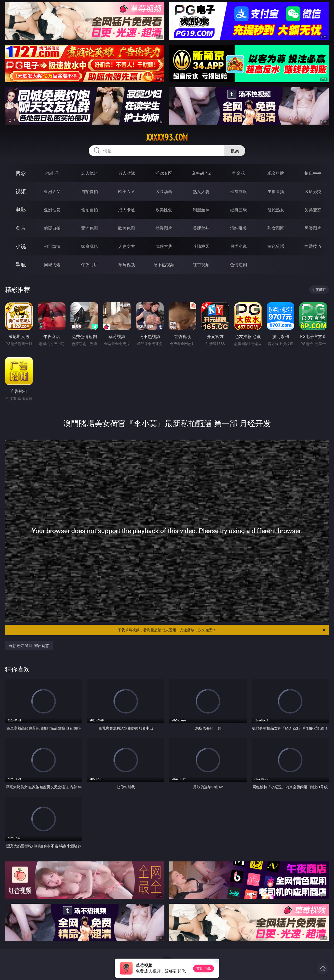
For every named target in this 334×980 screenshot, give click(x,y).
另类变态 (313, 210)
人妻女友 (127, 246)
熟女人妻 (201, 191)
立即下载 (204, 968)
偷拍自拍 (90, 210)
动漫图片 (164, 228)
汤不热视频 (164, 265)
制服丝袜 (201, 210)
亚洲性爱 (52, 210)
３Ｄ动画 (164, 191)
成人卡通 (127, 210)
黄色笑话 (276, 246)
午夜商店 (90, 265)
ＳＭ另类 (313, 191)
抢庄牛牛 (313, 173)
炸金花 (238, 173)
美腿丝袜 (201, 228)
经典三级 (238, 210)
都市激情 (52, 246)
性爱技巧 (313, 246)
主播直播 (276, 191)
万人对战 (127, 173)
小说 (21, 246)
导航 (21, 264)
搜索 (235, 151)
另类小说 (238, 246)
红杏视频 (201, 265)
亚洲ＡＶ (52, 191)
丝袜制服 (238, 191)
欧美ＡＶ (127, 191)
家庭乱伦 (90, 246)
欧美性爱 (164, 210)
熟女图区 (276, 228)
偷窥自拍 (52, 228)
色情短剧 (238, 265)
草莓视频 (127, 265)
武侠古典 (164, 246)
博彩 (21, 173)
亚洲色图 (90, 228)
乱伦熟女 (276, 210)
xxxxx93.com (167, 137)
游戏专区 (164, 173)
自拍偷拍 (90, 191)
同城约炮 (52, 265)
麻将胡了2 (201, 173)
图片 (21, 228)
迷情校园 (201, 246)
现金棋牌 (276, 173)
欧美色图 (127, 228)
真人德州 (90, 173)
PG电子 (52, 173)
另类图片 (313, 228)
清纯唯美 (238, 228)
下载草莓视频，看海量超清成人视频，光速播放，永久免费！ (222, 630)
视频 (21, 191)
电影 (21, 210)
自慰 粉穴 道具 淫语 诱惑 (29, 646)
